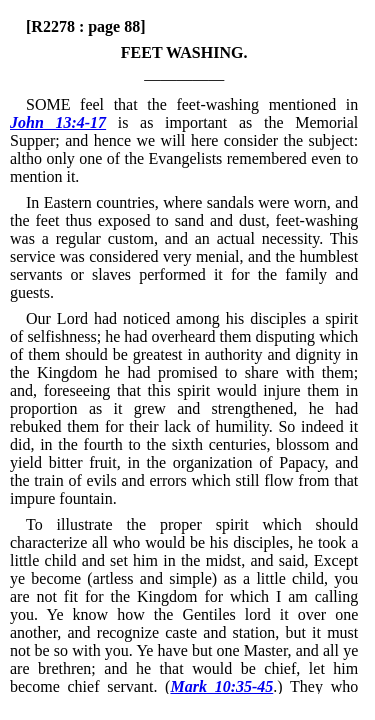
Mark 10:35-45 (221, 686)
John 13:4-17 (58, 122)
